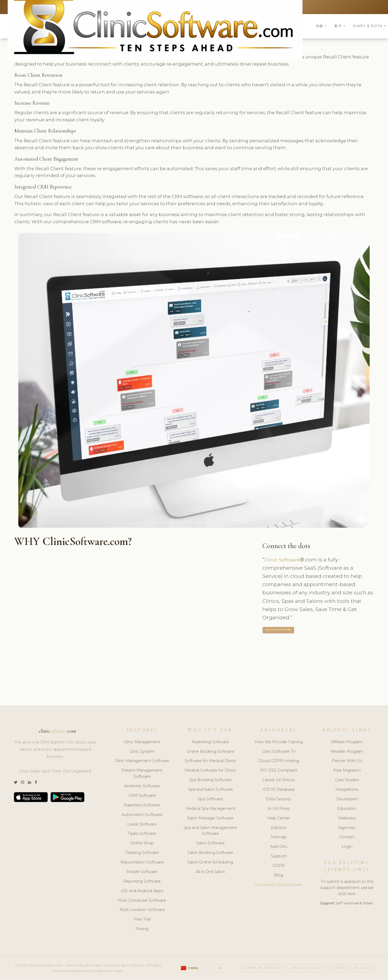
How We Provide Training (279, 742)
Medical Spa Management (210, 809)
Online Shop (142, 844)
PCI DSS (363, 968)
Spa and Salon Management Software (210, 831)
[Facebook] (36, 783)
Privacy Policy (308, 968)
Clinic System (142, 752)
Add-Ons (279, 847)
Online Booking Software (210, 752)
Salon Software (210, 844)
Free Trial (142, 920)
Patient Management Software (142, 774)
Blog (279, 876)
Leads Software (142, 825)
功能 (321, 26)
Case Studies (347, 780)
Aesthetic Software (142, 786)
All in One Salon (210, 872)
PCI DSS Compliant (279, 771)
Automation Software (142, 815)
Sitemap (279, 838)
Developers (347, 800)
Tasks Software (142, 834)
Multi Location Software (142, 910)
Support (279, 857)
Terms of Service (262, 968)
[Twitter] (16, 783)
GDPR (279, 866)
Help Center (279, 819)
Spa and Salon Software (210, 790)
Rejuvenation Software (142, 863)
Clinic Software (283, 560)
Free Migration (347, 771)
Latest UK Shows (279, 780)
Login (347, 847)
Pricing (142, 929)
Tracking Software (142, 853)
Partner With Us (347, 762)
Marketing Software (210, 742)
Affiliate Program (347, 742)
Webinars (347, 819)
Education (347, 809)
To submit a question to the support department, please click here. (347, 888)
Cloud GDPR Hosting (279, 762)
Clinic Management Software (142, 762)
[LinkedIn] (29, 783)
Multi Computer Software (142, 901)
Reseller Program (347, 752)
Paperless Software (142, 806)
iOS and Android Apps (142, 891)
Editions (279, 828)
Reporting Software (142, 882)
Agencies (347, 828)
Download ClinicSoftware (279, 885)
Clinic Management (142, 742)
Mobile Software (142, 872)
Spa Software (210, 800)
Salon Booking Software (210, 853)
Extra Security (279, 800)
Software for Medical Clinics (210, 762)
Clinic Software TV (279, 752)
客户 (340, 26)
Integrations (347, 790)
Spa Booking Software (210, 780)
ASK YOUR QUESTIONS (279, 631)
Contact (347, 838)
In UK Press (279, 809)
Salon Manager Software (210, 819)
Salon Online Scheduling (210, 863)
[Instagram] (23, 783)
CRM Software (142, 796)
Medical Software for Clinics (210, 771)
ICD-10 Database (279, 790)
